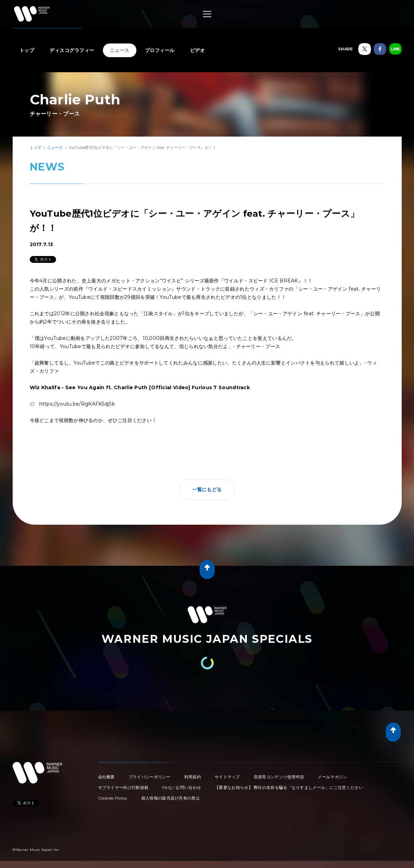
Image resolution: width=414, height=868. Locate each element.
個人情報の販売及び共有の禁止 (171, 798)
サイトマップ (227, 777)
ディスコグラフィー (72, 50)
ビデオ (198, 50)
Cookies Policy (113, 798)
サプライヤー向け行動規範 (123, 787)
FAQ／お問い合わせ (182, 787)
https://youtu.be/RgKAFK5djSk (77, 404)
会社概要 (106, 777)
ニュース (120, 50)
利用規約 (193, 777)
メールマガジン (332, 777)
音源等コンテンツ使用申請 (279, 777)
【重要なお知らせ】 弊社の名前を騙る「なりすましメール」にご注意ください (289, 787)
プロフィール (160, 50)
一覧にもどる (207, 489)
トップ (27, 50)
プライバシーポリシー (150, 777)
